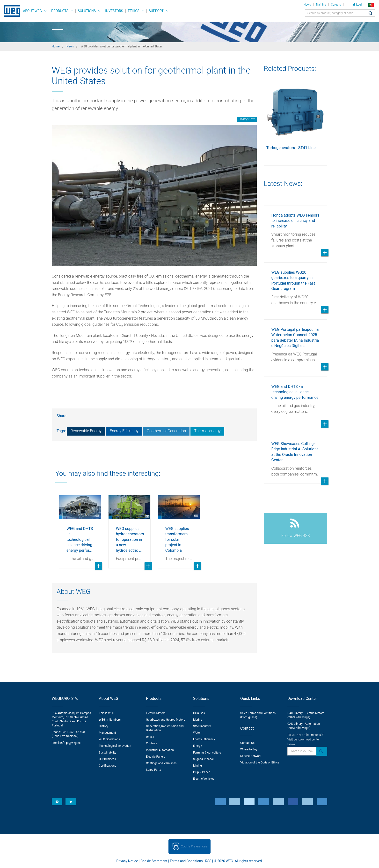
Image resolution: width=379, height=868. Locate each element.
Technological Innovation (115, 746)
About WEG (32, 11)
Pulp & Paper (201, 772)
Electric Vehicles (204, 779)
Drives (150, 737)
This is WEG (107, 713)
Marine (198, 720)
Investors (114, 11)
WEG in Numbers (110, 720)
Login (358, 5)
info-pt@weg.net (71, 743)
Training (321, 5)
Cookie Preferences (194, 846)
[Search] (371, 14)
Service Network (251, 756)
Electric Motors (156, 713)
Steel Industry (202, 726)
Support (156, 11)
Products (60, 11)
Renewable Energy (86, 431)
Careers (336, 5)
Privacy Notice (127, 861)
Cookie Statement (154, 861)
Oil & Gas (199, 713)
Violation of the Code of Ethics (260, 762)
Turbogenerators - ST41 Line (291, 148)
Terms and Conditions (186, 861)
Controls (151, 743)
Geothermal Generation (166, 431)
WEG (10, 11)
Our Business (107, 759)
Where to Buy (249, 749)
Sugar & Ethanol (203, 759)
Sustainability (108, 753)
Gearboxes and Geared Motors (166, 720)
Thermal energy (207, 431)
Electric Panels (156, 757)
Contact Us (247, 743)
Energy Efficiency (124, 431)
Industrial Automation (160, 750)
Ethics (134, 11)
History (103, 726)
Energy (197, 746)
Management (107, 733)
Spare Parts (153, 770)
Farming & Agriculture (207, 753)
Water (197, 733)
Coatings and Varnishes (161, 763)
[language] (372, 5)
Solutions (87, 11)
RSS (208, 861)
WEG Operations (109, 739)
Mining (197, 766)
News (307, 5)
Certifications (107, 766)
